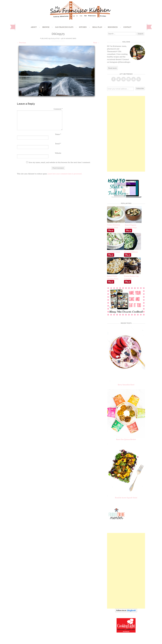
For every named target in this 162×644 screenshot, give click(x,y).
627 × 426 (60, 39)
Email (58, 144)
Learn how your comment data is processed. (65, 174)
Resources (113, 27)
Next (96, 43)
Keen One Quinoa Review (126, 439)
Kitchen (83, 27)
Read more (113, 68)
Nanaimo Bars (71, 39)
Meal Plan (97, 27)
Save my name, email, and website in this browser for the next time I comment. (60, 162)
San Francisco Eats (64, 27)
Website (58, 153)
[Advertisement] (126, 134)
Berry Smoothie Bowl (126, 385)
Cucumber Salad (113, 252)
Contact (127, 27)
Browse (46, 27)
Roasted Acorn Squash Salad (126, 498)
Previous (21, 43)
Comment (58, 109)
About (34, 27)
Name (58, 134)
